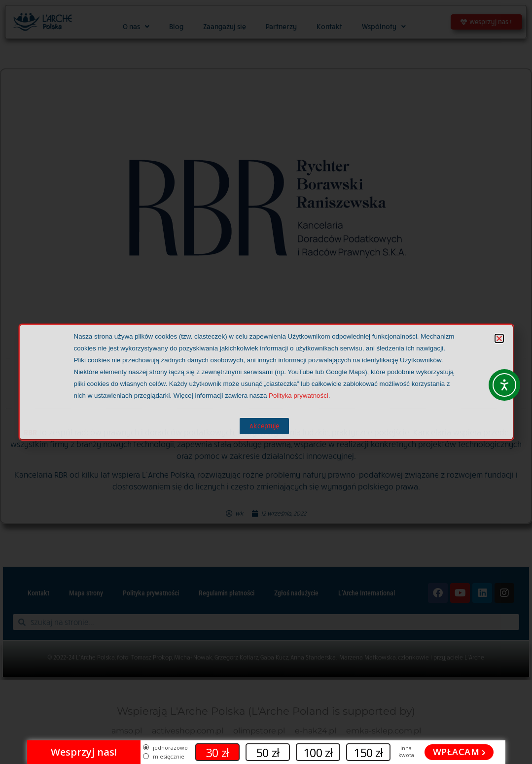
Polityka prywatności (299, 396)
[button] (499, 338)
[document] (266, 382)
